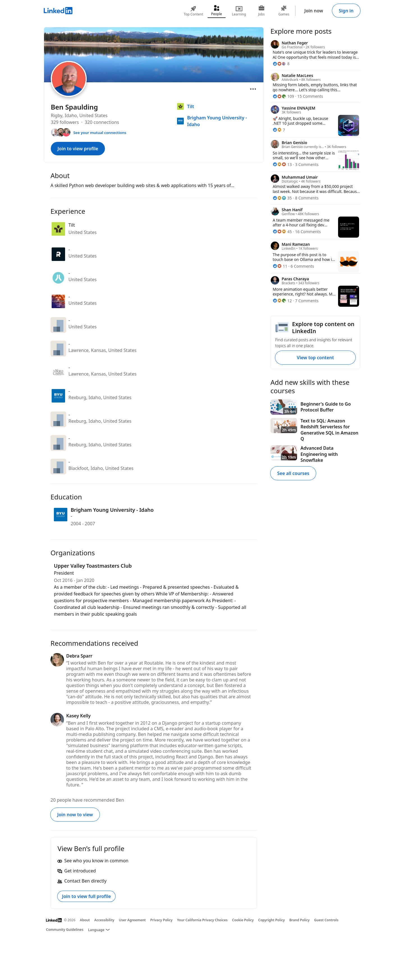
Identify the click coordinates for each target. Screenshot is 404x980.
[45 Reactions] (282, 232)
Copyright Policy (271, 920)
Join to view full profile (86, 896)
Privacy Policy (161, 920)
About (85, 920)
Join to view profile (78, 149)
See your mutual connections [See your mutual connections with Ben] (100, 133)
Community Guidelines (65, 930)
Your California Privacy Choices (202, 920)
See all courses (293, 473)
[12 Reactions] (282, 301)
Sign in (346, 11)
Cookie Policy (243, 920)
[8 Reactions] (281, 64)
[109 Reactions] (283, 96)
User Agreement (132, 920)
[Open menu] (253, 89)
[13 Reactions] (282, 164)
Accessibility (104, 920)
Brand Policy (299, 920)
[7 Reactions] (279, 130)
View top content (315, 358)
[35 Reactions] (282, 198)
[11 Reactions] (280, 266)
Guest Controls (326, 920)
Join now (314, 11)
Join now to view (75, 815)
